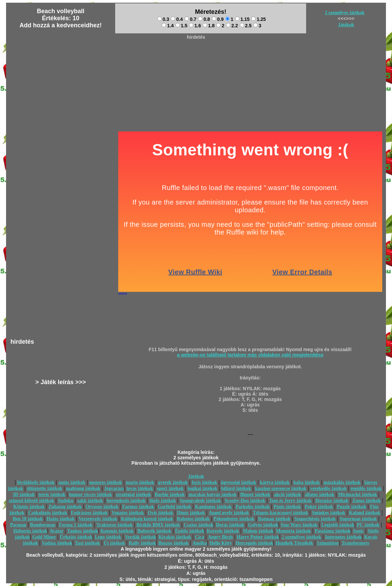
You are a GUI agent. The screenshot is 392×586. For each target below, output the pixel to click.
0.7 (190, 19)
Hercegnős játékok (254, 543)
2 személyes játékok (345, 13)
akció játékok (287, 495)
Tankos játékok (83, 531)
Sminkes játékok (329, 513)
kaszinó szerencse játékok (281, 488)
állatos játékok (320, 495)
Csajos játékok (198, 525)
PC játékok (368, 525)
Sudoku (66, 501)
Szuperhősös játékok (315, 519)
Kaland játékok (365, 513)
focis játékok (204, 482)
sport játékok (170, 488)
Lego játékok (108, 537)
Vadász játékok (57, 543)
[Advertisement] (196, 58)
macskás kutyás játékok (213, 495)
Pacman (18, 525)
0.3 (163, 19)
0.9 (218, 19)
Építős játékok (190, 531)
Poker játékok (319, 507)
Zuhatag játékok (65, 507)
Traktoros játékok (115, 525)
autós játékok (72, 482)
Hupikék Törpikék (294, 543)
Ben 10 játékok (28, 519)
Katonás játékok (117, 531)
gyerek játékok (173, 482)
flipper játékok (255, 495)
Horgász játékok (332, 501)
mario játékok (140, 482)
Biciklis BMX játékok (158, 525)
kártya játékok (275, 482)
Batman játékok (274, 519)
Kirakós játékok (175, 537)
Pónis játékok (287, 507)
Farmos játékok (138, 507)
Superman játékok (358, 519)
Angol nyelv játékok (229, 513)
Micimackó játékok (357, 495)
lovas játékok (140, 488)
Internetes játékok (343, 537)
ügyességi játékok (239, 482)
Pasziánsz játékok (333, 531)
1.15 (242, 19)
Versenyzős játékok (98, 519)
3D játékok (24, 495)
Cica (200, 537)
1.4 (168, 26)
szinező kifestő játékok (31, 501)
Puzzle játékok (351, 507)
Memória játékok (294, 531)
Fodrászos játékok (89, 513)
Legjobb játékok (338, 525)
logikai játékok (202, 488)
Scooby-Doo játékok (245, 501)
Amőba (200, 543)
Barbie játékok (170, 495)
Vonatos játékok (128, 513)
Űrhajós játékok (76, 537)
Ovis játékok (161, 513)
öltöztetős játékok (45, 488)
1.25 (258, 19)
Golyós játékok (263, 525)
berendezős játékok (126, 501)
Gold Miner (44, 537)
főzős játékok (162, 501)
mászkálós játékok (342, 482)
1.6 (195, 26)
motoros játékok (106, 482)
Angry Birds (220, 537)
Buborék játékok (154, 531)
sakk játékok (90, 501)
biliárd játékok (236, 488)
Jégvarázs (114, 488)
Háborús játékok (30, 531)
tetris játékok (52, 495)
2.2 (232, 26)
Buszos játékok (173, 543)
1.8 (209, 26)
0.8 (204, 19)
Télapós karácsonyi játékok (281, 513)
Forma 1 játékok (76, 525)
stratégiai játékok (134, 495)
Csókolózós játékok (48, 513)
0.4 (177, 19)
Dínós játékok (191, 513)
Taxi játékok (87, 543)
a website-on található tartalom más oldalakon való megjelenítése (250, 355)
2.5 (246, 26)
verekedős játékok (328, 488)
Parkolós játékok (253, 507)
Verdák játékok (140, 537)
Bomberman (43, 525)
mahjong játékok (83, 488)
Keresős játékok (223, 531)
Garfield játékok (175, 507)
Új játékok (114, 543)
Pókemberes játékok (234, 519)
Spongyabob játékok (201, 501)
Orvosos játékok (102, 507)
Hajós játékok (61, 519)
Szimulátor (328, 543)
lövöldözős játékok (36, 482)
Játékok (346, 25)
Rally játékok (142, 543)
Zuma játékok (366, 501)
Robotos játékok (193, 519)
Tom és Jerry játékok (290, 501)
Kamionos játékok (213, 507)
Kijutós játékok (29, 507)
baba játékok (306, 482)
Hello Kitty (221, 543)
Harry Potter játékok (258, 537)
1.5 (181, 26)
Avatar (56, 531)
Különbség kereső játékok (147, 519)
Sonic (358, 531)
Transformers (355, 543)
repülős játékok (366, 488)
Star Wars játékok (299, 525)
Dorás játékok (230, 525)
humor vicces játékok (90, 495)
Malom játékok (258, 531)
